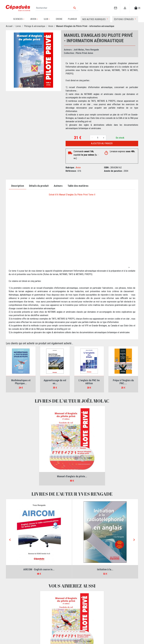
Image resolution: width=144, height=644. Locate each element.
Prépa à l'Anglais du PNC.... (123, 382)
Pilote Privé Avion (84, 53)
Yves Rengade (92, 50)
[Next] (134, 540)
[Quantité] (98, 138)
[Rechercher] (57, 8)
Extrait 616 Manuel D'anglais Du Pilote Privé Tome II (72, 195)
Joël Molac (79, 50)
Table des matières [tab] (78, 186)
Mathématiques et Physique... (21, 382)
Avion (78, 168)
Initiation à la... (105, 569)
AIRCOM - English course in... (39, 569)
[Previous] (10, 540)
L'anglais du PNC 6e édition (89, 382)
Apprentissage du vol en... (55, 382)
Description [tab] (18, 186)
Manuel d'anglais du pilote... (72, 476)
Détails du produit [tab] (39, 186)
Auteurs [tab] (58, 186)
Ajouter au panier (102, 143)
